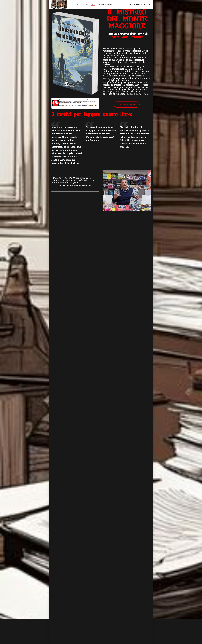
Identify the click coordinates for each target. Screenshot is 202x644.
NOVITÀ (76, 4)
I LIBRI (93, 4)
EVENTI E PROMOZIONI (105, 4)
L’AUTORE (85, 4)
